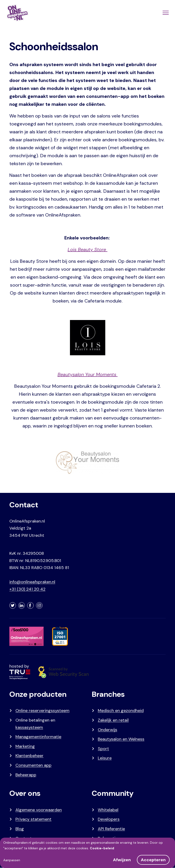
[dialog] (87, 853)
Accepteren (153, 860)
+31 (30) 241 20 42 (27, 589)
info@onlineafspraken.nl (32, 582)
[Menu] (165, 13)
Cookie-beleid (102, 848)
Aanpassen (12, 860)
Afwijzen (122, 860)
